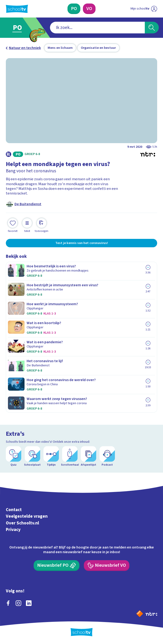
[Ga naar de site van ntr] (151, 614)
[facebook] (8, 603)
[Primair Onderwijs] (74, 9)
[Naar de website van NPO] (140, 614)
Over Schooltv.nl (22, 523)
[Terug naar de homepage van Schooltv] (17, 9)
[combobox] (97, 28)
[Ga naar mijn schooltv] (144, 9)
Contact (14, 510)
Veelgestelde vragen (27, 517)
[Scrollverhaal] (70, 456)
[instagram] (18, 603)
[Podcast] (107, 456)
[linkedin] (29, 603)
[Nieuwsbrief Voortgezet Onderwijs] (107, 566)
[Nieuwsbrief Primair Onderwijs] (57, 566)
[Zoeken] (152, 28)
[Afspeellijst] (89, 456)
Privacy (13, 530)
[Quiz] (14, 456)
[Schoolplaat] (32, 456)
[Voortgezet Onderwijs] (89, 9)
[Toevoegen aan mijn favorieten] (13, 225)
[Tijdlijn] (51, 456)
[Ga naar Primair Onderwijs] (20, 28)
